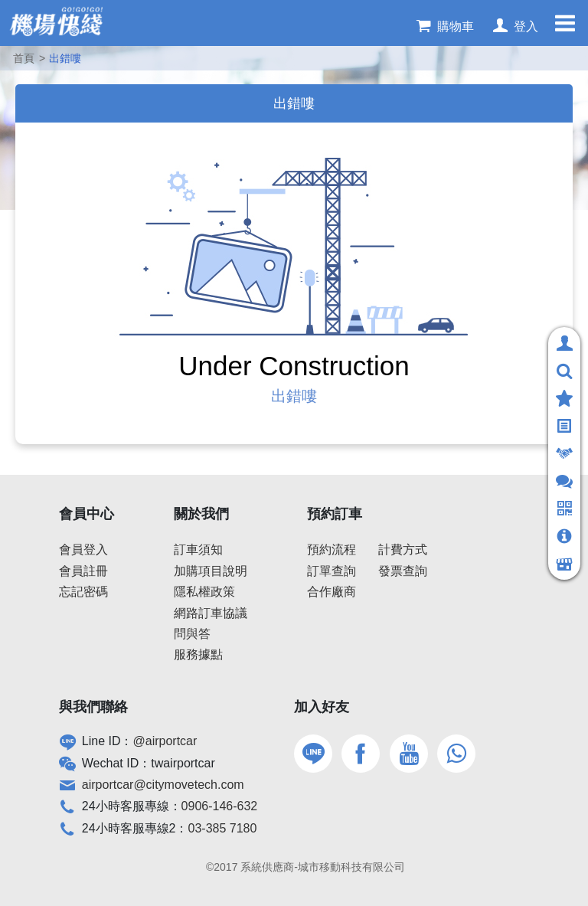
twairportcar (183, 763)
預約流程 (332, 549)
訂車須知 (198, 549)
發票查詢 (403, 571)
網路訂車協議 (211, 613)
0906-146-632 (220, 806)
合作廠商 (332, 592)
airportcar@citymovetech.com (163, 785)
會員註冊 (83, 571)
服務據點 (198, 654)
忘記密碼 (83, 592)
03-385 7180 (223, 828)
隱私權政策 (204, 592)
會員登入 (83, 549)
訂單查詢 (332, 571)
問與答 (192, 634)
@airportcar (165, 741)
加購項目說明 (211, 571)
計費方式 (403, 549)
